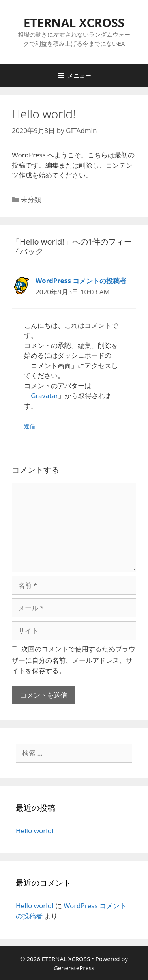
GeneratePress (74, 968)
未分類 (31, 199)
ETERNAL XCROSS (74, 23)
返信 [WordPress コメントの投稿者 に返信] (30, 426)
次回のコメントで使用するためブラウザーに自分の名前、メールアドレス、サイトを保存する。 (74, 660)
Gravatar (44, 396)
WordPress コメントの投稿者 (81, 281)
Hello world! (35, 831)
